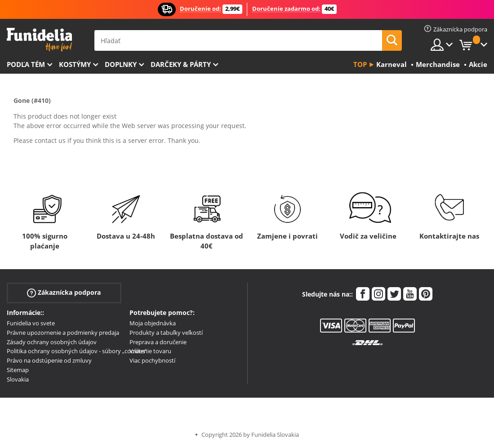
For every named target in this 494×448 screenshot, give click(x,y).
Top (360, 64)
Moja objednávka (153, 323)
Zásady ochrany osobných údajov (52, 342)
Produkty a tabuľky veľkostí (166, 333)
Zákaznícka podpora (64, 293)
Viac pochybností (152, 360)
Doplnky (121, 64)
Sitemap (18, 370)
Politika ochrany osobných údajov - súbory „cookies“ (77, 351)
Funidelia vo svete (31, 323)
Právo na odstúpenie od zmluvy (49, 360)
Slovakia (18, 379)
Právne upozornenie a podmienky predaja (63, 333)
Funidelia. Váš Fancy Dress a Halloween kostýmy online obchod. (39, 40)
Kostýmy (75, 64)
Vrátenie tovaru (150, 351)
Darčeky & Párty (181, 64)
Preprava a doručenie (158, 342)
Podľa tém (26, 64)
